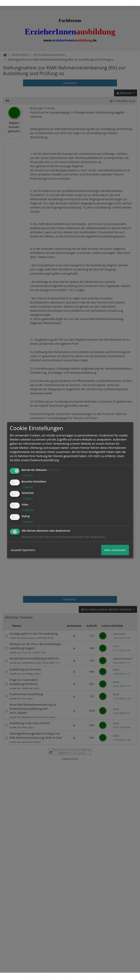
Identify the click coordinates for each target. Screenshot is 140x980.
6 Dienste (28, 510)
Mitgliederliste (104, 976)
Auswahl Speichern (23, 550)
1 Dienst (27, 475)
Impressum (69, 976)
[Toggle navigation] (7, 3)
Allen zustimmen (115, 550)
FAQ (86, 976)
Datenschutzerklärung (42, 976)
